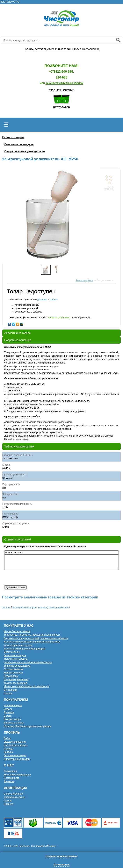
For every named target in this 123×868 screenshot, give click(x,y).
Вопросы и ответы (14, 723)
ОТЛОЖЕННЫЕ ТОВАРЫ (60, 49)
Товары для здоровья (16, 683)
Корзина (8, 752)
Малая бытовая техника (17, 631)
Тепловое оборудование (17, 666)
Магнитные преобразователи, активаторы (27, 686)
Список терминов (13, 794)
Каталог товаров (13, 137)
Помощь (8, 749)
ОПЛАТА (29, 49)
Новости (8, 804)
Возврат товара (12, 719)
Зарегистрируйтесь (84, 280)
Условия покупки (13, 705)
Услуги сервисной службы (18, 645)
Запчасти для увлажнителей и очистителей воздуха (32, 642)
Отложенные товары (15, 755)
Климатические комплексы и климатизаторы (28, 662)
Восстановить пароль (16, 745)
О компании (10, 771)
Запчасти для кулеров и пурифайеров (25, 649)
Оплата (8, 709)
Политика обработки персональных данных (28, 726)
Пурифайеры (11, 676)
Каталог (6, 607)
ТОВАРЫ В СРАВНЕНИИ (86, 49)
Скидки (8, 716)
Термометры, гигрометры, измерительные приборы (32, 635)
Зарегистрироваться (15, 742)
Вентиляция (10, 690)
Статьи (8, 801)
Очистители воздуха (15, 655)
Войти (7, 738)
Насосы (8, 693)
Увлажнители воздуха (19, 144)
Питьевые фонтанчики (16, 680)
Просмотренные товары (17, 759)
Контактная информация (17, 775)
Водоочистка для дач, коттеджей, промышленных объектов (36, 638)
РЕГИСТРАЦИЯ (66, 90)
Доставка (9, 712)
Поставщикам (11, 778)
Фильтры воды (12, 652)
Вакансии (9, 781)
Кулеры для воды (13, 673)
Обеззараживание (14, 669)
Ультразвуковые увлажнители (24, 151)
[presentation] (34, 578)
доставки (42, 299)
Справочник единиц (15, 797)
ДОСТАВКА (40, 49)
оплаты (54, 299)
